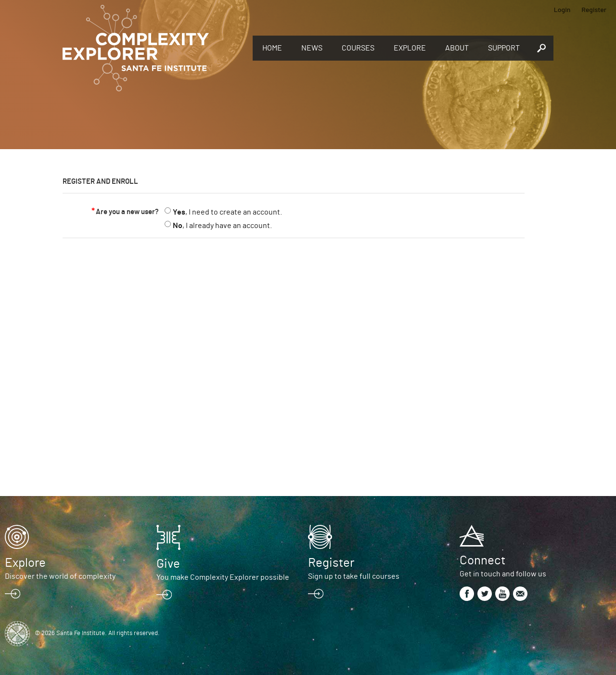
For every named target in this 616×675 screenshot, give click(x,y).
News (312, 48)
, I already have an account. (222, 226)
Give (168, 564)
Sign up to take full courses (354, 576)
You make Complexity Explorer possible (223, 577)
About (457, 48)
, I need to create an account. (227, 212)
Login (562, 9)
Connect (482, 560)
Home (272, 48)
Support (504, 48)
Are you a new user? (127, 212)
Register (594, 9)
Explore (410, 48)
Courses (358, 48)
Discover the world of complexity (60, 576)
